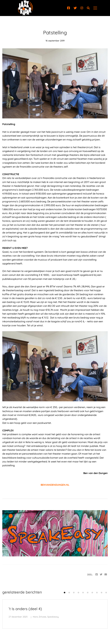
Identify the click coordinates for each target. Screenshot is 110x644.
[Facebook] (69, 8)
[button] (65, 593)
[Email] (106, 574)
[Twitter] (75, 8)
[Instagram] (82, 8)
